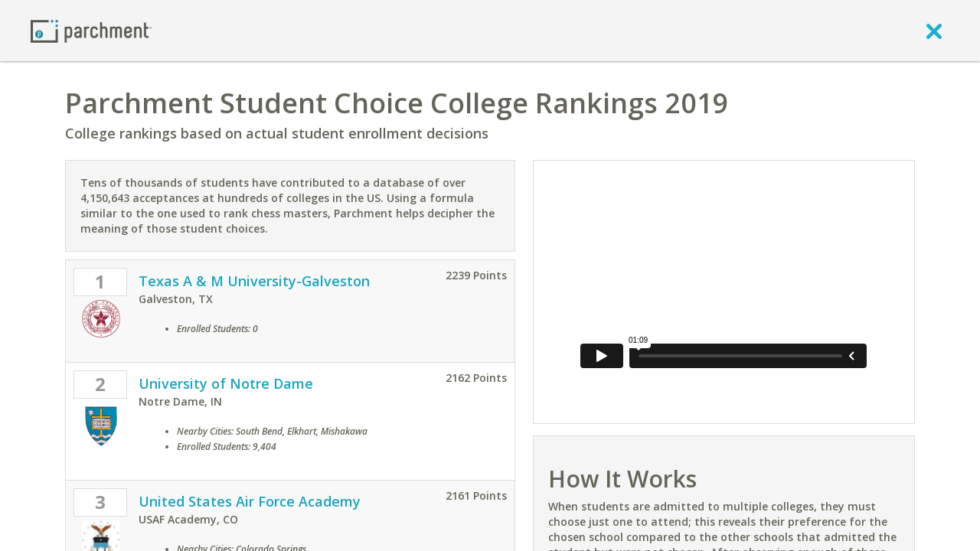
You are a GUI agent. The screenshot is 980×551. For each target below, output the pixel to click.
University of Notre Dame (226, 383)
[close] (934, 31)
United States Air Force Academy (250, 501)
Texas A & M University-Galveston (254, 281)
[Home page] (91, 30)
